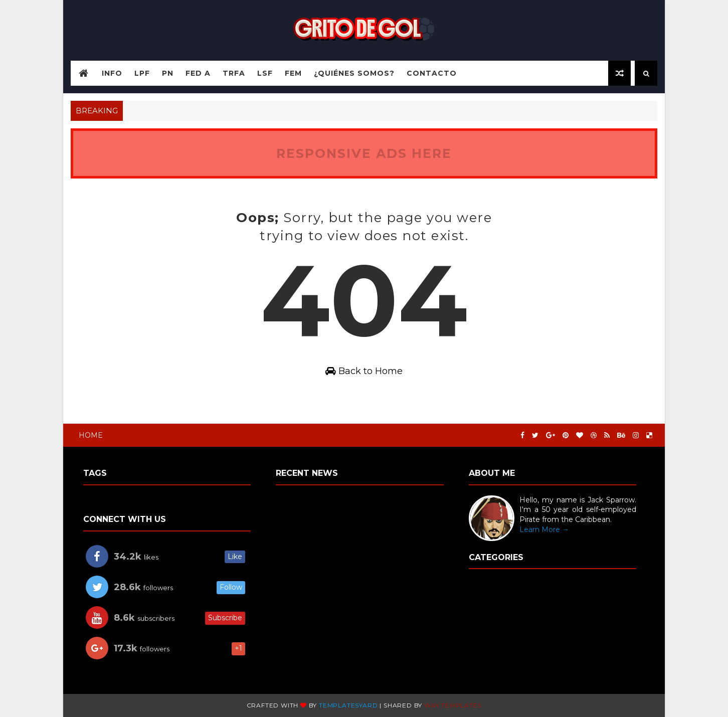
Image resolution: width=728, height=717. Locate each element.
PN (168, 73)
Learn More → (544, 529)
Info (112, 73)
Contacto (432, 73)
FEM (293, 73)
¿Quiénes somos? (354, 73)
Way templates (453, 705)
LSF (265, 73)
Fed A (198, 73)
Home (91, 435)
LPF (142, 73)
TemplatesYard (348, 705)
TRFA (234, 73)
